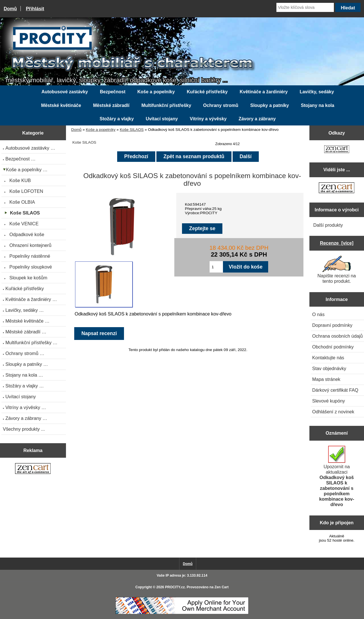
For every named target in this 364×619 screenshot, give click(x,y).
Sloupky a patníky (270, 105)
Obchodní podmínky (333, 347)
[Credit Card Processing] (182, 613)
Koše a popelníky (101, 130)
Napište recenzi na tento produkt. (337, 270)
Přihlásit (35, 9)
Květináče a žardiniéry (264, 92)
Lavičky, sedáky (317, 92)
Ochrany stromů (221, 105)
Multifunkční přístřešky (166, 105)
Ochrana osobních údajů (338, 336)
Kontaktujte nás (328, 358)
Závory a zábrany (257, 119)
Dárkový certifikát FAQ (335, 390)
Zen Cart (222, 587)
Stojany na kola (318, 105)
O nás (318, 314)
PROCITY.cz (175, 587)
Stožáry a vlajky (117, 119)
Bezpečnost (113, 92)
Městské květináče (61, 105)
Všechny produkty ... (24, 429)
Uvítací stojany (162, 119)
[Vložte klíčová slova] (305, 7)
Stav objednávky (329, 368)
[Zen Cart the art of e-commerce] (33, 469)
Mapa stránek (326, 379)
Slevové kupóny (329, 401)
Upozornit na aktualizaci (337, 476)
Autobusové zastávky (65, 92)
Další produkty (328, 225)
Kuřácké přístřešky (207, 92)
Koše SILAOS (132, 130)
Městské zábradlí (111, 105)
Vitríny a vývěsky (208, 119)
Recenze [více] (337, 243)
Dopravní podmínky (332, 325)
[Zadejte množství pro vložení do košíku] (216, 267)
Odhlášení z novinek (333, 412)
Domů (10, 9)
